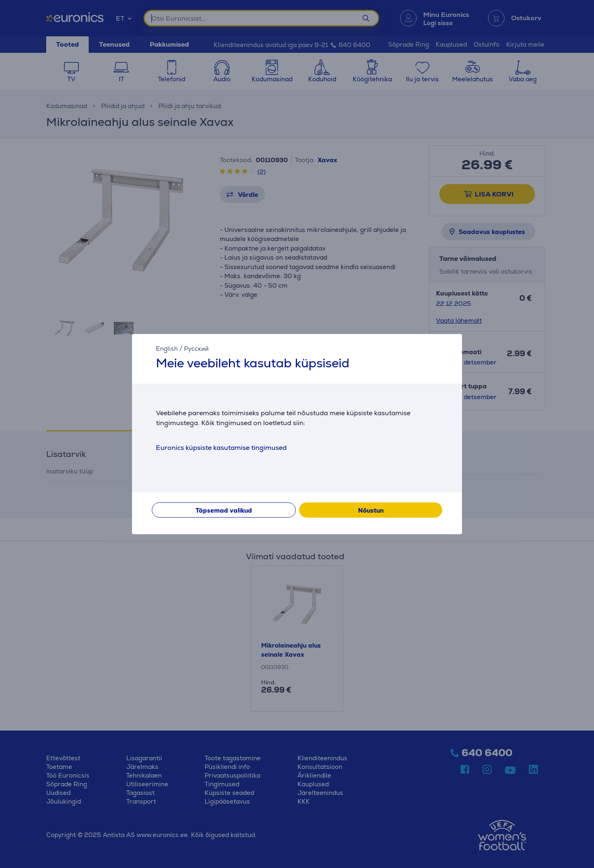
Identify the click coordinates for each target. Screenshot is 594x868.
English (167, 349)
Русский (196, 349)
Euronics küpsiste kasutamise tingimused (221, 448)
